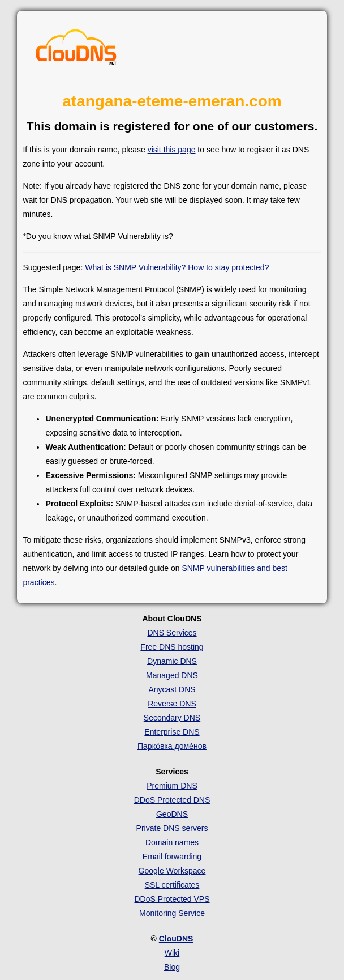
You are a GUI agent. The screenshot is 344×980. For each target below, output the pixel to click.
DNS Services (172, 633)
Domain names (172, 842)
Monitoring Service (172, 913)
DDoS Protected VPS (172, 899)
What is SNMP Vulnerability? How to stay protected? (177, 267)
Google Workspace (172, 871)
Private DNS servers (172, 828)
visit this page (172, 150)
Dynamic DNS (172, 661)
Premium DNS (172, 786)
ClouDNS (176, 939)
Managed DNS (172, 675)
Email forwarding (172, 857)
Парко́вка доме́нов (172, 746)
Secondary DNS (172, 718)
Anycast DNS (172, 689)
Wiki (172, 953)
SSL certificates (172, 885)
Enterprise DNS (172, 732)
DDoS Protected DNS (172, 800)
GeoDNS (172, 814)
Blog (172, 967)
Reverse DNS (172, 704)
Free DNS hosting (172, 647)
